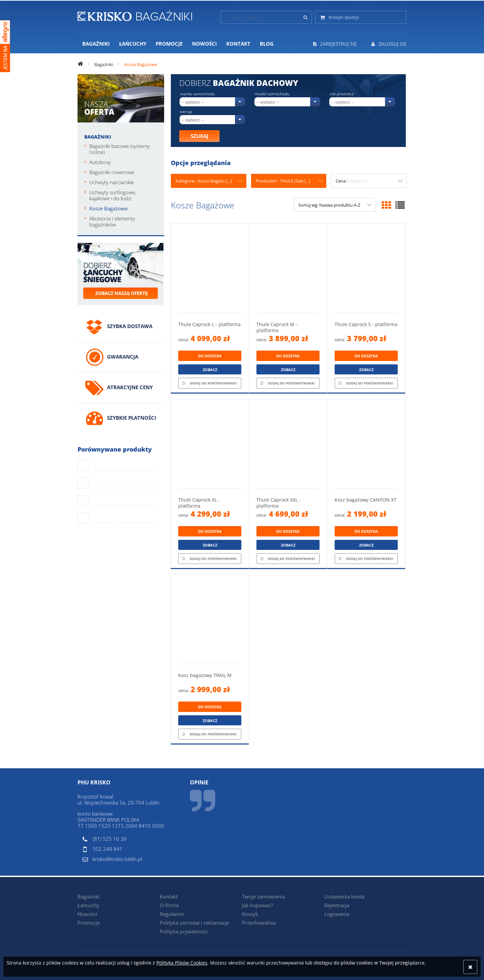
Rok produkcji (342, 94)
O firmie (169, 905)
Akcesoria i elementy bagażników (112, 221)
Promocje (89, 923)
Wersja (186, 112)
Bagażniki (98, 137)
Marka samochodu (197, 94)
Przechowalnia (259, 923)
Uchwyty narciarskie (112, 182)
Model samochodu (272, 94)
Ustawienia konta (344, 896)
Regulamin (172, 914)
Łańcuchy (88, 905)
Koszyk (250, 914)
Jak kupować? (257, 905)
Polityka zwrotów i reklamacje (194, 923)
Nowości (87, 914)
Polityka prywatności (184, 931)
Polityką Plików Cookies (182, 963)
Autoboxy (100, 162)
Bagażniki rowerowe (112, 172)
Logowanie (337, 914)
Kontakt (169, 896)
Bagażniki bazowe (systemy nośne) (119, 149)
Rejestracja (337, 905)
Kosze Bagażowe (108, 208)
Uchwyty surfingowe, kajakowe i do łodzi (113, 195)
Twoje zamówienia (263, 896)
